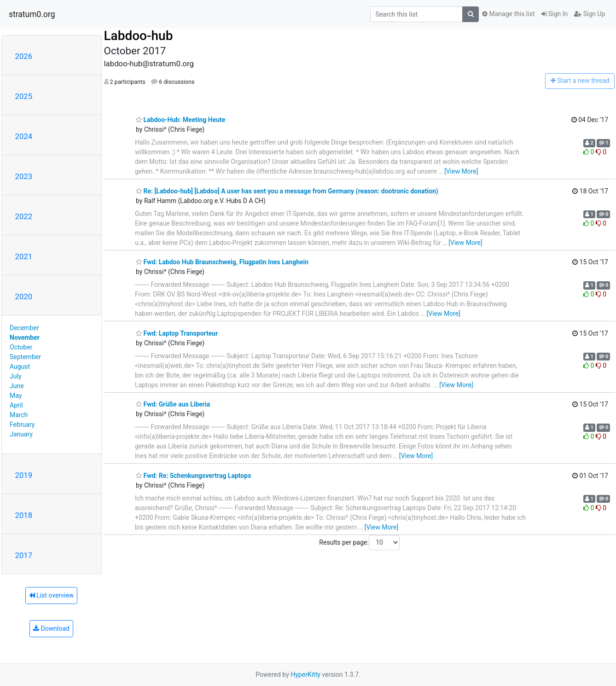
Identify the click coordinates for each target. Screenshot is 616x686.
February (22, 424)
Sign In (555, 14)
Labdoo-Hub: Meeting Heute (180, 120)
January (21, 434)
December (24, 328)
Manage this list (508, 14)
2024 (24, 136)
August (20, 366)
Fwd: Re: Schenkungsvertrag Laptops (193, 476)
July (15, 376)
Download (51, 628)
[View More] (461, 171)
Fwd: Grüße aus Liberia (173, 404)
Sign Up (590, 14)
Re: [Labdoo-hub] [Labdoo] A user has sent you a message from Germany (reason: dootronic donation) (287, 191)
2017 (24, 555)
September (25, 357)
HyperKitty (305, 674)
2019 (24, 475)
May (16, 395)
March (19, 415)
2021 (24, 256)
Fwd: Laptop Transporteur (177, 333)
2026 (24, 56)
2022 (24, 216)
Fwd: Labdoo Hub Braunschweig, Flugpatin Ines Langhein (222, 262)
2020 (24, 296)
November (25, 337)
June (17, 386)
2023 (24, 176)
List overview (52, 595)
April (16, 405)
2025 (24, 96)
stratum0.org (32, 14)
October (21, 347)
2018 (24, 515)
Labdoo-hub (139, 36)
